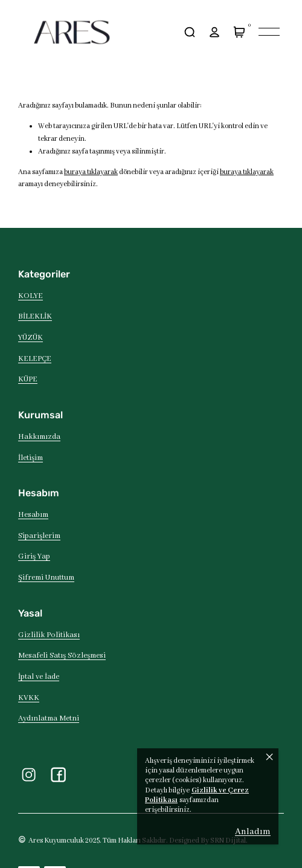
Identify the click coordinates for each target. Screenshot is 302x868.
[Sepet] (239, 32)
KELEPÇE (35, 359)
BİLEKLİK (35, 317)
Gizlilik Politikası (49, 635)
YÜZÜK (31, 338)
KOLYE (31, 296)
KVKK (29, 698)
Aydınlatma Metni (49, 719)
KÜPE (28, 380)
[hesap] (214, 32)
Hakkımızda (39, 437)
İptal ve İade (39, 677)
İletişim (31, 458)
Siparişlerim (39, 536)
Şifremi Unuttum (46, 578)
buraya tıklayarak (91, 172)
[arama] (189, 32)
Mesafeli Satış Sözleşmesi (62, 656)
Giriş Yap (34, 557)
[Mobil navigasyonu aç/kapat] (269, 32)
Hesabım (33, 515)
